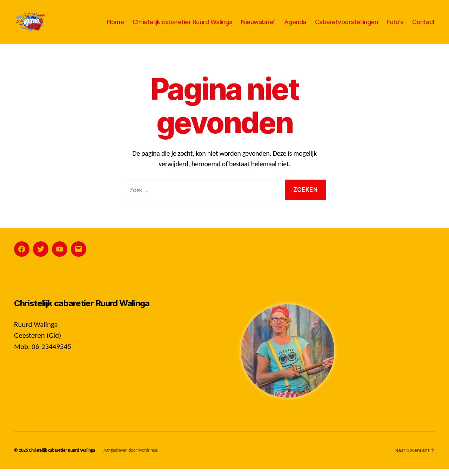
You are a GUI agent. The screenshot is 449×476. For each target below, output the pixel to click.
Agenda (295, 25)
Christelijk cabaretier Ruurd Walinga (182, 25)
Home (115, 25)
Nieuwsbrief (258, 25)
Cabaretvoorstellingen (347, 25)
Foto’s (395, 25)
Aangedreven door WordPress (130, 457)
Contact (424, 25)
